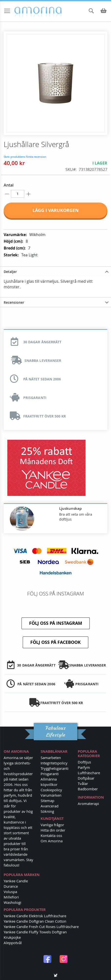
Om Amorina (52, 841)
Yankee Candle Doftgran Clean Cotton (35, 921)
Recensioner (14, 302)
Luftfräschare (89, 773)
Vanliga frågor (52, 825)
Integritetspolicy (54, 763)
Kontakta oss (51, 835)
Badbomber (88, 789)
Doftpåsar (86, 778)
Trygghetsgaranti (55, 768)
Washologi (12, 902)
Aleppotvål (13, 943)
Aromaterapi (88, 803)
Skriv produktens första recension (25, 157)
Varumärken (51, 795)
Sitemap (47, 801)
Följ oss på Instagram (56, 623)
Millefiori (11, 897)
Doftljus (84, 762)
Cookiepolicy (51, 790)
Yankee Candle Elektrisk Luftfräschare (35, 916)
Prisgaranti (50, 774)
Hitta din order (53, 830)
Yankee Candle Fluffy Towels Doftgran (35, 932)
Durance (11, 886)
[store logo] (25, 12)
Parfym (84, 767)
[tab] (55, 271)
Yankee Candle (16, 881)
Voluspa (10, 892)
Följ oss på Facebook (55, 642)
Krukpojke (12, 937)
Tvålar (83, 783)
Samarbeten (51, 758)
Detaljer (10, 272)
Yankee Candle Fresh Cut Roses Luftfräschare (41, 927)
